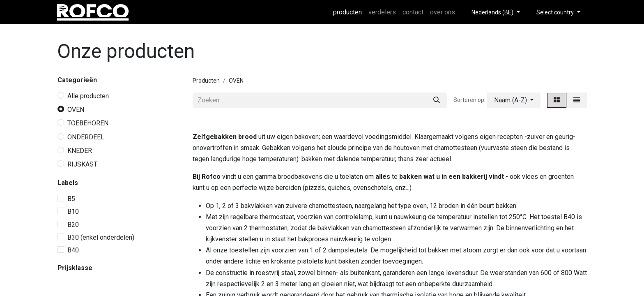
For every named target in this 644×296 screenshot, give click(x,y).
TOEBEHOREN (88, 123)
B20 (73, 225)
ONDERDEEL (86, 137)
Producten (206, 81)
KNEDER (80, 151)
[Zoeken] (437, 100)
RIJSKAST (82, 164)
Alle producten (88, 96)
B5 (71, 199)
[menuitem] (347, 12)
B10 (73, 212)
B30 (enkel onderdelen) (101, 237)
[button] (514, 100)
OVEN (76, 110)
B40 (73, 250)
